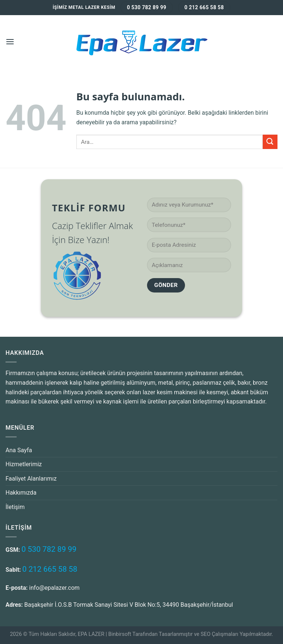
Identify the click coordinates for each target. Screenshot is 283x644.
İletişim (15, 507)
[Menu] (10, 41)
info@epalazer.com (54, 588)
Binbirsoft (120, 634)
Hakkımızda (21, 493)
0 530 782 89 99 (49, 549)
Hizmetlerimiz (24, 464)
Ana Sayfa (19, 450)
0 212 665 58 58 (50, 569)
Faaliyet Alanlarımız (31, 479)
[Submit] (270, 142)
